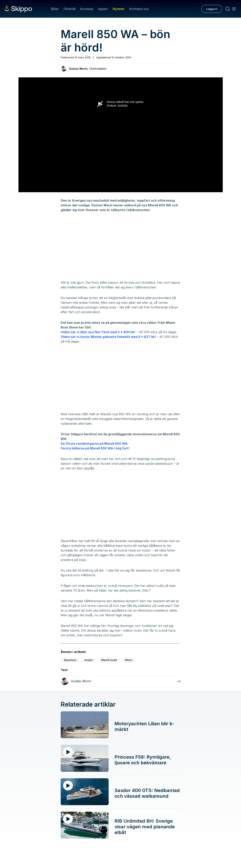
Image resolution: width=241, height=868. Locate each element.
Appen (103, 9)
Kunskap (87, 9)
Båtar (55, 9)
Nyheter (119, 9)
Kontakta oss (139, 9)
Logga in (212, 9)
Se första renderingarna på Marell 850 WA (94, 444)
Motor (129, 660)
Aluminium (70, 660)
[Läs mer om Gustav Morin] (121, 681)
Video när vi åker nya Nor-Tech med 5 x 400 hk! (98, 332)
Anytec (89, 660)
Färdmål (69, 9)
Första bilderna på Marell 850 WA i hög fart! (95, 448)
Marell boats (109, 660)
